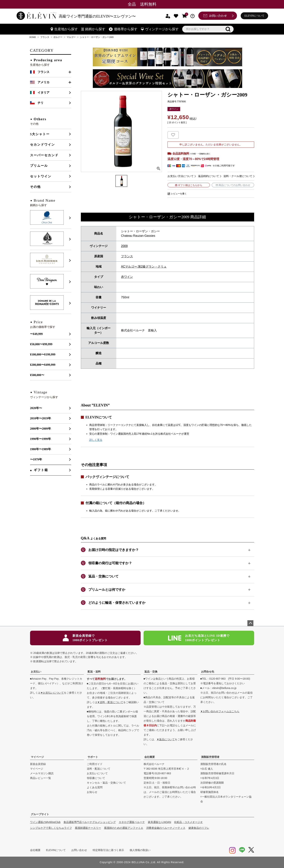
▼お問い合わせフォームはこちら (220, 711)
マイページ (37, 757)
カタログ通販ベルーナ (132, 822)
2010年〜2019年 (41, 418)
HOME (33, 37)
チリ (41, 103)
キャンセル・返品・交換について (106, 783)
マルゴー (71, 37)
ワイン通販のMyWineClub (45, 822)
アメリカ (44, 82)
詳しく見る (96, 440)
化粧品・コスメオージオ (188, 822)
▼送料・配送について (110, 702)
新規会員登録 (38, 764)
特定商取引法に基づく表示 (108, 850)
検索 (228, 29)
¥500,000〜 (37, 375)
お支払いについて (97, 773)
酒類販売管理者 (210, 757)
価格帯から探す (123, 29)
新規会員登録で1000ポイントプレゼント (85, 638)
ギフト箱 (41, 470)
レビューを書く (179, 194)
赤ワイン (127, 277)
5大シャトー (40, 134)
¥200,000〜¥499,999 (43, 365)
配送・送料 (94, 672)
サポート (93, 757)
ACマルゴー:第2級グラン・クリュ (144, 267)
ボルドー (58, 37)
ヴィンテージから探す (160, 29)
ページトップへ (250, 623)
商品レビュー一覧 (41, 778)
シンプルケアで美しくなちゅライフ (51, 828)
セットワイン (41, 176)
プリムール (39, 166)
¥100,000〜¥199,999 (43, 354)
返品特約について (209, 176)
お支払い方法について (181, 176)
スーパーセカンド (44, 155)
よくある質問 (95, 787)
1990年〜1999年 (41, 439)
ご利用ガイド (95, 764)
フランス (45, 37)
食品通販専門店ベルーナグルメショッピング (90, 822)
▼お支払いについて (52, 693)
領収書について (96, 778)
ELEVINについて (254, 16)
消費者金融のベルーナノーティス (166, 828)
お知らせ (92, 792)
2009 (124, 246)
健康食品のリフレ (199, 828)
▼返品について (166, 739)
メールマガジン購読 (42, 773)
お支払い (36, 672)
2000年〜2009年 (41, 429)
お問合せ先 (208, 672)
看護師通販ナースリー (88, 828)
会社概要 (150, 757)
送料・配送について (99, 769)
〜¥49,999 (36, 334)
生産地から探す (64, 29)
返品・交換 (151, 672)
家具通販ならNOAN (159, 822)
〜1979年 (36, 459)
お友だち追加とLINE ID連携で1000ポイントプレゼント (199, 638)
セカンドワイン (42, 145)
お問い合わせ (79, 850)
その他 (35, 187)
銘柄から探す (93, 29)
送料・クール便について (238, 176)
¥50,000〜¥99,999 (41, 344)
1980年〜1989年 (41, 449)
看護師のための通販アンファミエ (124, 828)
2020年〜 (36, 408)
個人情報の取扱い (140, 850)
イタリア (44, 93)
